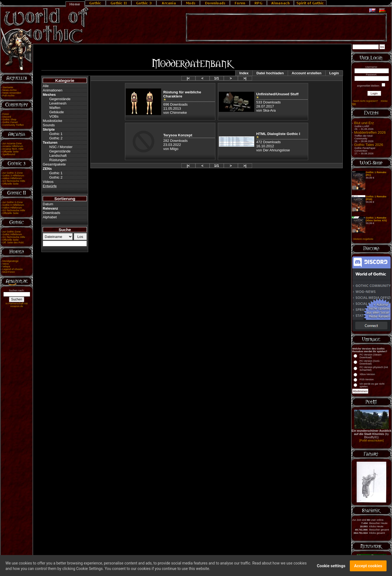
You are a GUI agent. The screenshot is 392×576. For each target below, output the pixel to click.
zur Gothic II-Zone (13, 202)
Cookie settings (331, 569)
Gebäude (57, 112)
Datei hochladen (270, 73)
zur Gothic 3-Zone (13, 173)
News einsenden (12, 93)
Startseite (8, 87)
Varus (6, 264)
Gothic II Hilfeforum (13, 205)
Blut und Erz (364, 123)
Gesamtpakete (54, 164)
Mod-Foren (9, 272)
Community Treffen (13, 125)
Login (334, 73)
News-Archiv (10, 90)
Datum (48, 204)
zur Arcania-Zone (12, 143)
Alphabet (50, 217)
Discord (7, 117)
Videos (48, 182)
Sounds (49, 125)
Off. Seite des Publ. (13, 243)
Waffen (55, 108)
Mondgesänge (10, 261)
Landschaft (58, 156)
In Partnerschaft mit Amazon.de (17, 305)
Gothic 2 (56, 138)
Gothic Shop (9, 120)
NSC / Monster (61, 147)
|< (188, 78)
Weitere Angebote (363, 239)
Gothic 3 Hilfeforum (13, 176)
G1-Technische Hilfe (14, 237)
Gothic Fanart (10, 122)
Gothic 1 (56, 134)
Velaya (6, 266)
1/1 (216, 78)
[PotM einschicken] (371, 440)
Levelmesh (58, 103)
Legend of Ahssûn (13, 269)
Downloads (51, 213)
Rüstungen (58, 160)
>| (245, 78)
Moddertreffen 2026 (370, 132)
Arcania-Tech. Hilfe (13, 149)
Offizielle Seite (10, 152)
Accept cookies (368, 569)
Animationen (53, 90)
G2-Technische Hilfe (14, 210)
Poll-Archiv (9, 96)
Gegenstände (60, 99)
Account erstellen (307, 73)
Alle (46, 86)
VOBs (54, 116)
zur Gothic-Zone (12, 232)
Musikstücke (53, 121)
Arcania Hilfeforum (13, 146)
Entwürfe (50, 186)
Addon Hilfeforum (12, 178)
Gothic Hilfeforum (12, 234)
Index (244, 73)
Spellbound (9, 154)
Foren (6, 114)
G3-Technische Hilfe (14, 181)
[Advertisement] (286, 27)
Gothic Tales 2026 (369, 145)
